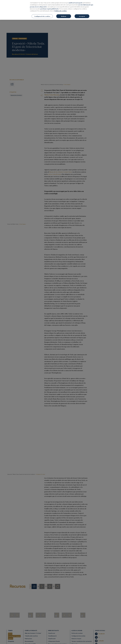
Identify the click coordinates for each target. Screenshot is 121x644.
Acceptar (82, 16)
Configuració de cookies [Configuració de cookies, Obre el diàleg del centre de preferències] (42, 16)
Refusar (64, 16)
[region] (61, 10)
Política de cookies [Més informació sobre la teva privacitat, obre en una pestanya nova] (61, 11)
